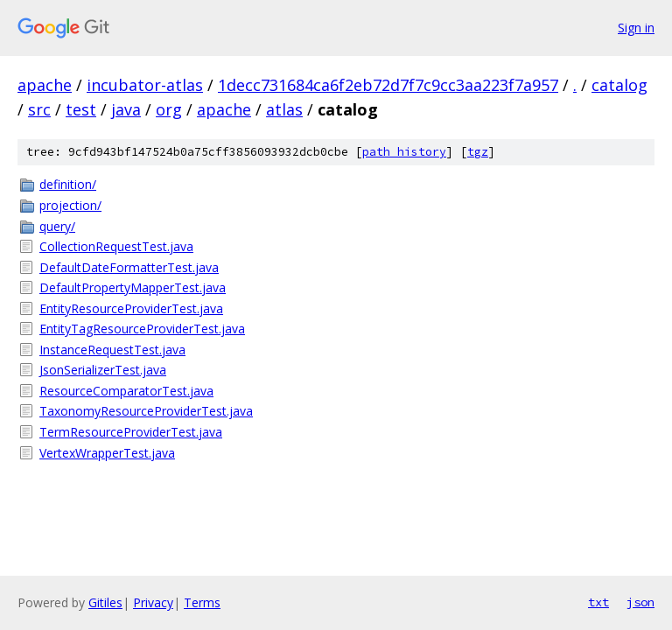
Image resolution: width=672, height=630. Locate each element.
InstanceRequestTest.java (112, 350)
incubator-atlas (145, 85)
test (81, 109)
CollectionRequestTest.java (116, 246)
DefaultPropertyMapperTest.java (133, 287)
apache (45, 85)
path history (404, 152)
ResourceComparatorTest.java (126, 391)
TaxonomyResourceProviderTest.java (146, 411)
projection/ (70, 205)
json (640, 602)
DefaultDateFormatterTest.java (129, 267)
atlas (284, 109)
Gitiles (105, 602)
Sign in (636, 28)
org (169, 109)
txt (598, 602)
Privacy (153, 602)
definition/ (68, 184)
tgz (478, 152)
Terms (202, 602)
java (126, 109)
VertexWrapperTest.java (107, 453)
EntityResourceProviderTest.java (131, 308)
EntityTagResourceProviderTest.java (142, 329)
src (39, 109)
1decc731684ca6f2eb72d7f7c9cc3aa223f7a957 (388, 85)
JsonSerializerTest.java (103, 370)
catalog (619, 85)
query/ (57, 226)
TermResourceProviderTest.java (131, 432)
